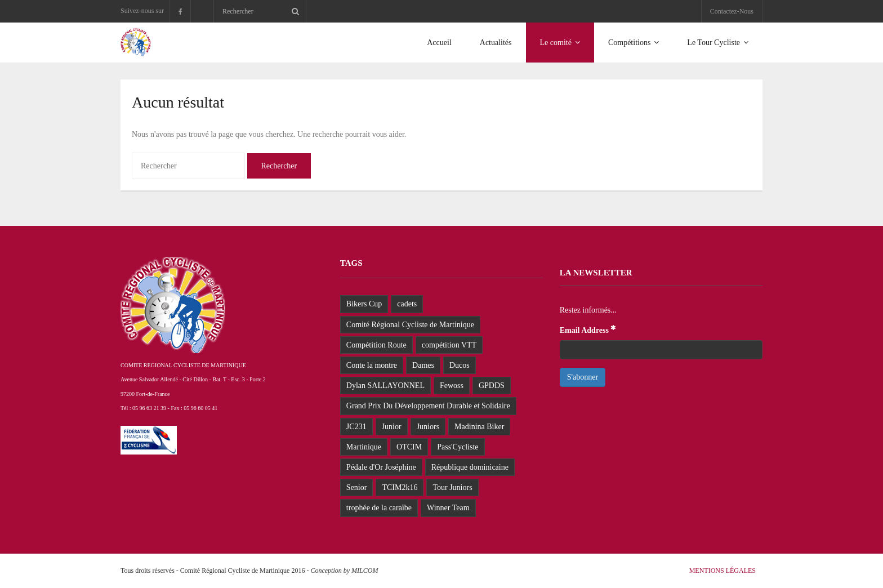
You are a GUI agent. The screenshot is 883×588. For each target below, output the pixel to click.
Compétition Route (376, 345)
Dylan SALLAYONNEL (385, 386)
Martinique (364, 447)
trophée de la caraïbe (379, 508)
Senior (357, 487)
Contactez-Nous (732, 11)
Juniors (428, 427)
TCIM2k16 (400, 487)
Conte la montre (372, 365)
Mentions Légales (723, 571)
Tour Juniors (452, 487)
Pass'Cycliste (458, 447)
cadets (407, 304)
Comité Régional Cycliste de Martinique (410, 325)
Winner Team (448, 508)
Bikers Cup (364, 304)
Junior (392, 427)
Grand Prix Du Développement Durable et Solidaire (428, 406)
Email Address (588, 329)
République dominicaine (470, 467)
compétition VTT (449, 345)
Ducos (460, 365)
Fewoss (452, 386)
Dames (423, 365)
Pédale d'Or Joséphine (381, 467)
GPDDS (492, 386)
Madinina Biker (479, 427)
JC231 (356, 427)
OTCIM (409, 447)
